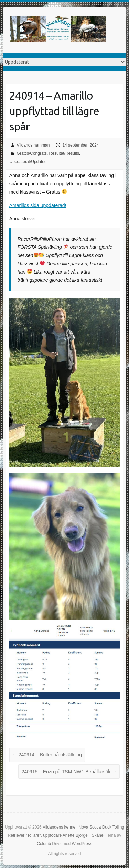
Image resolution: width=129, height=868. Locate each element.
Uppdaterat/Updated (28, 162)
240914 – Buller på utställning (47, 755)
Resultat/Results (64, 153)
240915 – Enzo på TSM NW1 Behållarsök (69, 772)
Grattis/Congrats (32, 153)
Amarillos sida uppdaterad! (38, 205)
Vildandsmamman (33, 145)
